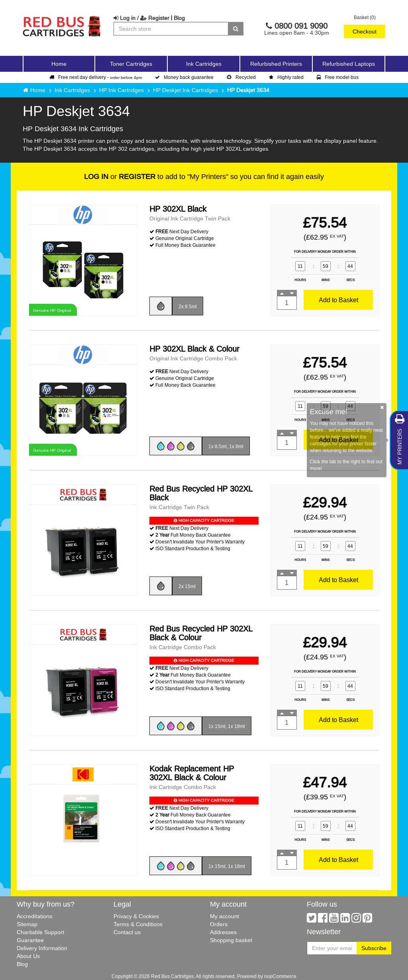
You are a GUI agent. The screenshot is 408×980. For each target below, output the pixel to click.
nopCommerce (280, 976)
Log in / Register (141, 18)
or (120, 176)
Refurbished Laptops (349, 64)
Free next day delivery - (96, 77)
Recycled (241, 77)
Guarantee (30, 940)
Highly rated (286, 77)
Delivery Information (42, 948)
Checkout (365, 31)
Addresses (223, 932)
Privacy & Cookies (136, 916)
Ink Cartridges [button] (204, 64)
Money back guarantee (184, 77)
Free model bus (338, 77)
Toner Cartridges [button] (131, 64)
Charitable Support (40, 932)
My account (225, 916)
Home (59, 64)
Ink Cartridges (72, 90)
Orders (219, 924)
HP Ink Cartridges (122, 90)
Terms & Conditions (138, 924)
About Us (28, 956)
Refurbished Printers (276, 64)
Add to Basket (338, 300)
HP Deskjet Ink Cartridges (185, 90)
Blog (179, 18)
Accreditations (34, 916)
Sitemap (27, 924)
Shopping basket (231, 940)
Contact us (127, 932)
